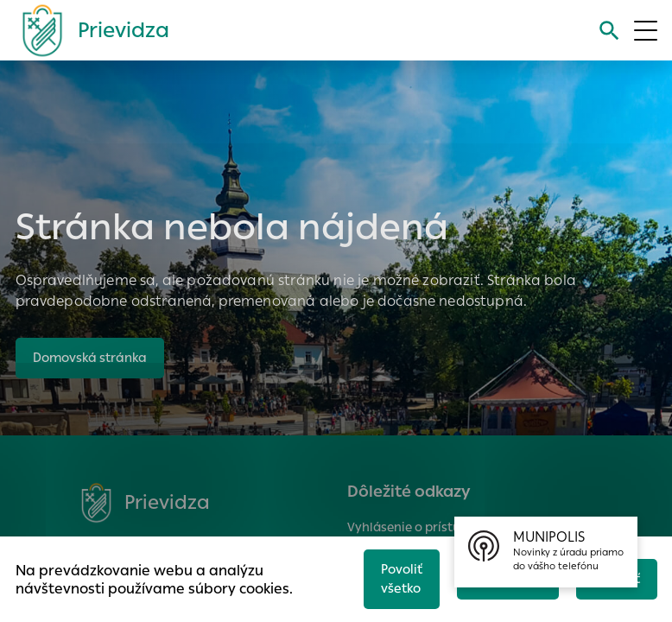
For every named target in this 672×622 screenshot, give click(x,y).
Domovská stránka (93, 357)
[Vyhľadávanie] (609, 31)
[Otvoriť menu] (646, 31)
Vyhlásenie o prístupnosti (423, 527)
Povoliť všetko (395, 577)
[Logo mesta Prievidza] (89, 30)
